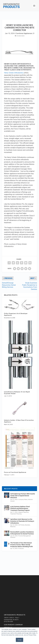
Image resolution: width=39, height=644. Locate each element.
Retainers (26, 512)
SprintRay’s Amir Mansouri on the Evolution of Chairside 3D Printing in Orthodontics (22, 521)
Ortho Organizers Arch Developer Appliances (16, 314)
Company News (23, 499)
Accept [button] (19, 640)
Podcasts (21, 548)
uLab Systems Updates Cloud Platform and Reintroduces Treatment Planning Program (20, 508)
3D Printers (22, 525)
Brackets (28, 525)
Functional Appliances (24, 33)
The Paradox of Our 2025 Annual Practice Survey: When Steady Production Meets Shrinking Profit (22, 545)
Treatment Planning (16, 514)
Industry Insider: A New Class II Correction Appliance (19, 421)
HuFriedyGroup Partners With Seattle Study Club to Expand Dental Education (23, 496)
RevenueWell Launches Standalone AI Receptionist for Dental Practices (22, 533)
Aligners (21, 512)
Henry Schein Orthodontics (14, 73)
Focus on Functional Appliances (15, 472)
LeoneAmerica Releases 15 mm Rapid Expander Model (17, 393)
